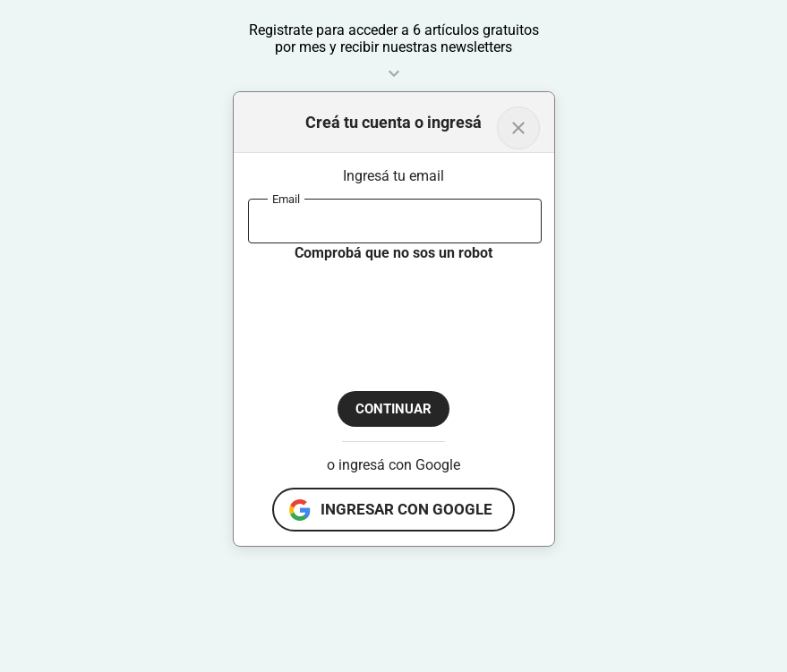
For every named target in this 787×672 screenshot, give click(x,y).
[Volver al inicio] (518, 128)
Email (286, 198)
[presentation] (384, 311)
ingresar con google (406, 509)
